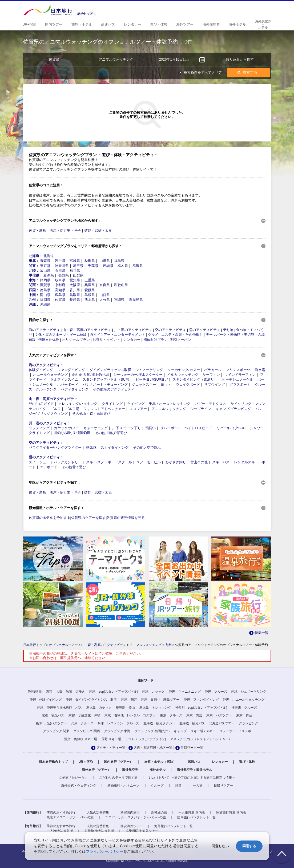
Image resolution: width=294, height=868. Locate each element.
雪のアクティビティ (205, 330)
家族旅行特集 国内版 (231, 812)
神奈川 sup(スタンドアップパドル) (201, 708)
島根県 (90, 295)
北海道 (34, 256)
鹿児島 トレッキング (155, 708)
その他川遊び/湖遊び (111, 433)
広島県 (60, 295)
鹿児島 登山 (125, 708)
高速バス (194, 762)
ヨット (166, 384)
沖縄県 (45, 304)
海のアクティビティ (44, 330)
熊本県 (90, 300)
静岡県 (45, 280)
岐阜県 (60, 280)
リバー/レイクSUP (231, 428)
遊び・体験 (247, 762)
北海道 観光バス (192, 723)
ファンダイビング (71, 370)
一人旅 (198, 786)
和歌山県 (121, 285)
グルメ (153, 335)
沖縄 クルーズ (216, 692)
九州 (32, 300)
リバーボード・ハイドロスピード (186, 428)
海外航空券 (130, 770)
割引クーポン (181, 340)
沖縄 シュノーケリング (249, 692)
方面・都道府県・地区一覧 (153, 748)
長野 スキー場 (111, 739)
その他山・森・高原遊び (91, 414)
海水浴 (260, 370)
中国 (32, 295)
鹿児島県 (136, 300)
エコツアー (138, 409)
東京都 (45, 266)
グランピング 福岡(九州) (152, 731)
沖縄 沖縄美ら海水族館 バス (59, 708)
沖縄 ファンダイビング (201, 700)
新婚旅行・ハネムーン (123, 786)
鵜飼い (150, 428)
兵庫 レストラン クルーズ (118, 723)
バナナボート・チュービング (105, 384)
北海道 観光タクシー (159, 723)
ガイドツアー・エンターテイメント (118, 335)
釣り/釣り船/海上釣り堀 (90, 375)
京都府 (60, 285)
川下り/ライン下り (127, 428)
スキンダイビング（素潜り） (195, 379)
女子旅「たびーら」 (73, 778)
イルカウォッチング (183, 375)
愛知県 (75, 280)
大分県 (105, 300)
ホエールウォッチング (50, 375)
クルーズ (157, 786)
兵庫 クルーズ (82, 723)
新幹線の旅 (159, 812)
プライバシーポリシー (104, 851)
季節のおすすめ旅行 (61, 812)
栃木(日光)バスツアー (51, 723)
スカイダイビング (115, 447)
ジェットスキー (144, 384)
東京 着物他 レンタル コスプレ (130, 715)
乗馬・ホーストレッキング (170, 404)
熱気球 (91, 447)
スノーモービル (149, 462)
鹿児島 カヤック (99, 708)
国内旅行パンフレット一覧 (196, 817)
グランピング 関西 (86, 731)
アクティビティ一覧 (111, 748)
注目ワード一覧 (192, 748)
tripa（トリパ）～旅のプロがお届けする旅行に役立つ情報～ (192, 778)
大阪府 (75, 285)
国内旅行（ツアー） (118, 762)
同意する (249, 846)
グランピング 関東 (56, 731)
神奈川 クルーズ (244, 708)
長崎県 (75, 300)
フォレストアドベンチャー (104, 409)
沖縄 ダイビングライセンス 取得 (91, 700)
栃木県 (123, 266)
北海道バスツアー (222, 723)
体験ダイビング (41, 370)
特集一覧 (261, 633)
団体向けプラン (156, 340)
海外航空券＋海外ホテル (195, 770)
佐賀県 (60, 300)
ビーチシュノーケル (238, 379)
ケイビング (136, 404)
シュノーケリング (149, 370)
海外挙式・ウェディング (79, 786)
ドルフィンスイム (64, 379)
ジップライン (201, 409)
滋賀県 (45, 285)
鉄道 (178, 786)
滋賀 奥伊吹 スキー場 (81, 739)
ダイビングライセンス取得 (110, 370)
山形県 (105, 261)
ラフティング (39, 428)
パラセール (213, 370)
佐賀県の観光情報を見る (126, 518)
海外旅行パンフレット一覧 (174, 826)
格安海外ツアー (132, 826)
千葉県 (93, 266)
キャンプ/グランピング (233, 409)
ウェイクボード (188, 384)
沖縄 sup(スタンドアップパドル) (113, 692)
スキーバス (221, 462)
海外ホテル (158, 770)
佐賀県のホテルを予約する (50, 518)
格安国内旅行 (130, 812)
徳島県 (45, 290)
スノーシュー (39, 462)
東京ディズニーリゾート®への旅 (70, 817)
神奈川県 (62, 266)
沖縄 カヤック (153, 692)
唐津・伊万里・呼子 (65, 230)
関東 (32, 266)
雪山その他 (199, 462)
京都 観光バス (53, 715)
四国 (32, 290)
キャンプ (180, 731)
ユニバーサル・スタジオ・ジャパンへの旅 (135, 817)
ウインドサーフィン (240, 375)
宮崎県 (119, 300)
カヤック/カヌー (67, 428)
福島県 (119, 261)
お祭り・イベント (106, 340)
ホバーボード (68, 384)
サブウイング (215, 384)
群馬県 (138, 266)
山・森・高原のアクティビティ (87, 330)
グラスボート (240, 384)
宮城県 (75, 261)
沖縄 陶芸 (129, 700)
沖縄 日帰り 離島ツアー (160, 700)
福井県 (75, 271)
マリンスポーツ (238, 370)
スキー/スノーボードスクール (109, 462)
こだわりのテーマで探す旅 (118, 778)
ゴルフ (56, 409)
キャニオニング (96, 428)
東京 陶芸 (194, 715)
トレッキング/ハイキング (78, 404)
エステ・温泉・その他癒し (182, 335)
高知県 (60, 290)
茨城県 (108, 266)
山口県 (105, 295)
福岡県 (45, 300)
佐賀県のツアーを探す (88, 518)
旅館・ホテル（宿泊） (160, 762)
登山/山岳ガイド (41, 404)
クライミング (112, 404)
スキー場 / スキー (203, 731)
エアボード (49, 467)
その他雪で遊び (74, 467)
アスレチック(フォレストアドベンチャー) (200, 739)
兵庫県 (90, 285)
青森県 (45, 261)
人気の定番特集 (98, 812)
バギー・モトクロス (210, 404)
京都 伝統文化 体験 (84, 715)
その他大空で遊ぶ (147, 447)
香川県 (75, 290)
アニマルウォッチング (169, 409)
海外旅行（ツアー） (96, 770)
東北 (32, 261)
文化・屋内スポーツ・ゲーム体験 (61, 335)
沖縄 (32, 304)
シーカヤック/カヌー (184, 370)
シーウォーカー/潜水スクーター (138, 375)
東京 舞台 (244, 715)
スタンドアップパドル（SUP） (107, 379)
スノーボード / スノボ (235, 731)
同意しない (220, 846)
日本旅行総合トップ (53, 762)
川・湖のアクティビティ (133, 330)
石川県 (60, 271)
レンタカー (132, 340)
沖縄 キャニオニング (185, 692)
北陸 (32, 271)
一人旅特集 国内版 (192, 812)
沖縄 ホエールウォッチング (244, 700)
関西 (32, 285)
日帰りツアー (223, 786)
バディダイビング (75, 389)
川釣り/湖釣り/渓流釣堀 (72, 433)
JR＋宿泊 (86, 762)
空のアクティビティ (170, 330)
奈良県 (105, 285)
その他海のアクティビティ (114, 389)
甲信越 (34, 275)
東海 (32, 280)
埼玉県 (78, 266)
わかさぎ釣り (176, 462)
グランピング (248, 723)
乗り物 (228, 330)
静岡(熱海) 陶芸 (40, 692)
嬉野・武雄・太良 (98, 230)
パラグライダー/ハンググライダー (55, 447)
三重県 (90, 280)
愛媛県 (90, 290)
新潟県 (49, 275)
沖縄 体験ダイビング (46, 700)
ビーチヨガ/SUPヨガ (152, 379)
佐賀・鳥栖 (37, 230)
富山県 (45, 271)
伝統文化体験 (49, 340)
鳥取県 (75, 295)
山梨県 (78, 275)
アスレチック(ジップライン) (146, 739)
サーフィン (211, 375)
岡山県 (45, 295)
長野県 (64, 275)
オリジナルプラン (76, 340)
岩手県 (60, 261)
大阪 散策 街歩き (71, 692)
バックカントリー (68, 462)
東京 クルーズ (171, 715)
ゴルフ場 (72, 409)
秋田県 (90, 261)
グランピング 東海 (117, 731)
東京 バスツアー (219, 715)
